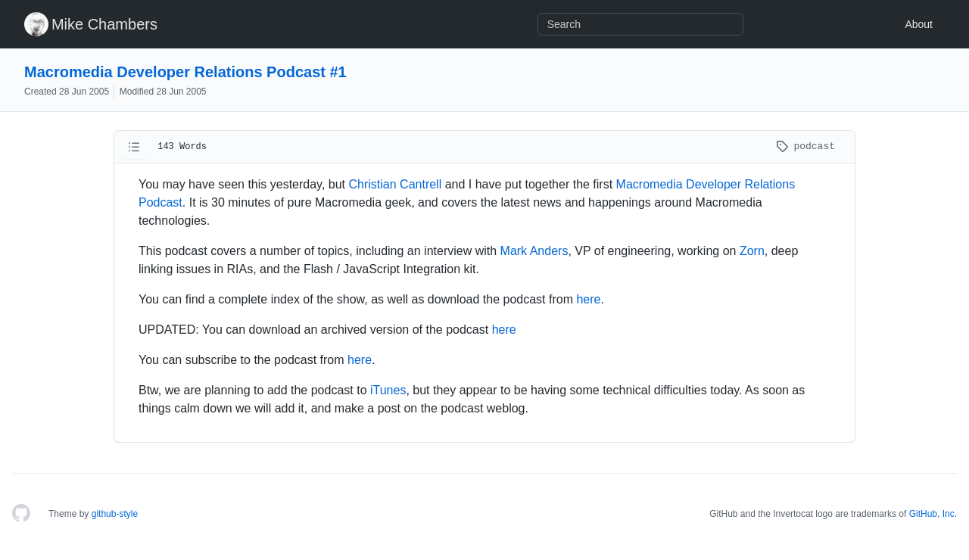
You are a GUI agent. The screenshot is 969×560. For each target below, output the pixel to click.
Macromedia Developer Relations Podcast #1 (185, 72)
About (919, 24)
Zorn (752, 251)
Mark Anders (534, 251)
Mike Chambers (104, 24)
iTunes (388, 390)
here (588, 299)
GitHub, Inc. (933, 514)
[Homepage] (21, 514)
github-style (115, 514)
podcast (805, 146)
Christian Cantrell (396, 184)
